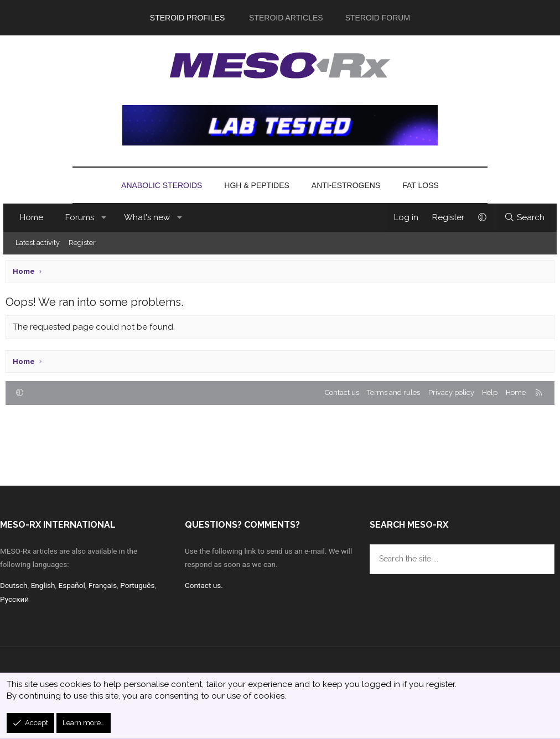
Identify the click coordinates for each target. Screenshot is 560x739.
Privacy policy (451, 392)
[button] (107, 218)
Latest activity (40, 243)
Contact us (342, 392)
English (44, 584)
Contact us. (204, 584)
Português (142, 584)
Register (84, 243)
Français (106, 584)
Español (74, 584)
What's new (149, 217)
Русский (15, 597)
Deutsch (14, 584)
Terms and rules (393, 392)
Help (490, 392)
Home (34, 217)
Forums (82, 217)
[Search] (522, 218)
